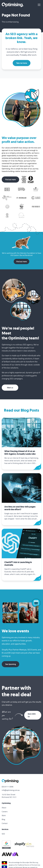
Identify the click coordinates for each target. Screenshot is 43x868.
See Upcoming (11, 664)
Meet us (10, 388)
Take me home (22, 63)
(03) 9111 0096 (8, 787)
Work (4, 815)
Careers (5, 812)
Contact (5, 823)
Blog (3, 819)
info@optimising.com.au (11, 790)
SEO (3, 834)
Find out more (10, 180)
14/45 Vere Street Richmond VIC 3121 (9, 796)
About (4, 808)
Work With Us (32, 715)
